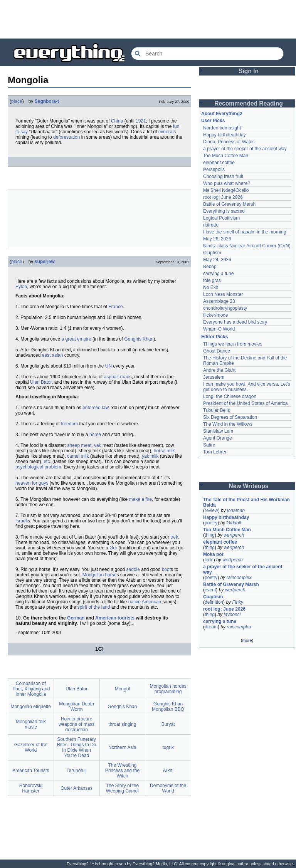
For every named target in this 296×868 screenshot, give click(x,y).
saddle (133, 569)
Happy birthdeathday (225, 135)
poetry (211, 523)
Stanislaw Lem (218, 431)
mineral (166, 132)
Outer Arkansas (77, 788)
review (211, 510)
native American (145, 602)
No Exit (211, 287)
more (247, 640)
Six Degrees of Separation (230, 417)
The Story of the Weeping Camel (122, 788)
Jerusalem (214, 377)
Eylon (21, 287)
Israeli (22, 521)
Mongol (122, 689)
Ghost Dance (217, 351)
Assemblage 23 (219, 301)
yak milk (150, 456)
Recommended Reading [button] (249, 103)
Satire (209, 445)
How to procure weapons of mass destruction (77, 724)
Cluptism (212, 253)
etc (47, 462)
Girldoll (234, 523)
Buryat (168, 724)
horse (95, 435)
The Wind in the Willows (228, 424)
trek (174, 537)
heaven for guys (32, 483)
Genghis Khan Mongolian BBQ (168, 707)
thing (210, 535)
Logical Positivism (221, 218)
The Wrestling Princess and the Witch (122, 771)
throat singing (122, 724)
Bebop (210, 267)
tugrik (168, 747)
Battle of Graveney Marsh (229, 204)
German (76, 618)
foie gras (212, 280)
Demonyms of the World (168, 788)
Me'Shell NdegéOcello (226, 190)
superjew (45, 262)
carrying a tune (218, 274)
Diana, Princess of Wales (229, 142)
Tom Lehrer (215, 452)
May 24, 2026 (217, 260)
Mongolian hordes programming (168, 689)
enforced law (95, 408)
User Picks (213, 121)
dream (211, 627)
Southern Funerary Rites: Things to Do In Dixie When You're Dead (77, 747)
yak (98, 445)
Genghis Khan (139, 339)
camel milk (78, 456)
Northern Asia (122, 747)
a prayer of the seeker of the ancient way (245, 149)
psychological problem (38, 467)
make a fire (140, 499)
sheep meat (80, 445)
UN (108, 366)
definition (214, 602)
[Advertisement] (148, 19)
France (115, 307)
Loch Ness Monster (223, 294)
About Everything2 (222, 114)
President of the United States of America (245, 403)
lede (209, 560)
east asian (53, 355)
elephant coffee (219, 163)
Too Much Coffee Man (226, 156)
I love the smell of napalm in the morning (245, 232)
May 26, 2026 (217, 239)
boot (166, 569)
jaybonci (232, 614)
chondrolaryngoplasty (225, 308)
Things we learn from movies (233, 344)
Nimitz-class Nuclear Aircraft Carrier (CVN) (247, 246)
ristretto (211, 225)
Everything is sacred (224, 211)
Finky (238, 602)
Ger (113, 548)
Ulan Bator (41, 382)
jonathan (236, 510)
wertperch (234, 535)
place (17, 101)
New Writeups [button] (249, 486)
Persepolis (214, 170)
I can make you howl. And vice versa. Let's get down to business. (247, 387)
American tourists (115, 618)
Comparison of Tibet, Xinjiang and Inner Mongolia (31, 689)
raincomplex (239, 578)
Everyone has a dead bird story (235, 322)
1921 (141, 121)
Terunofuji (77, 771)
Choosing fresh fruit (223, 176)
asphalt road (117, 377)
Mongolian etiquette (31, 707)
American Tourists (31, 771)
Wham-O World (219, 329)
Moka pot (213, 554)
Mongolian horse (100, 575)
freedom (69, 424)
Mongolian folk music (31, 724)
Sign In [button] (249, 71)
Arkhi (168, 771)
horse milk (164, 451)
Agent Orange (218, 438)
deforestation (66, 137)
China (117, 121)
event (210, 590)
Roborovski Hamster (31, 788)
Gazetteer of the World (31, 747)
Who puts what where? (227, 183)
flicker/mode (216, 315)
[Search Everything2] (207, 54)
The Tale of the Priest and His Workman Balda (247, 502)
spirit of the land (94, 607)
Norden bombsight (222, 128)
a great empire (76, 339)
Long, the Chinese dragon (230, 396)
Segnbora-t (47, 101)
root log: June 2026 (223, 197)
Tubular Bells (217, 410)
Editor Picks (214, 337)
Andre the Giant (219, 370)
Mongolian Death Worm (77, 707)
